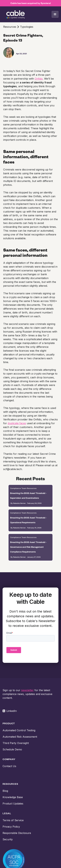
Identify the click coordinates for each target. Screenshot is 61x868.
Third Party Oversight (16, 743)
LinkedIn (12, 711)
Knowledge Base (13, 797)
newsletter (27, 690)
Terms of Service (13, 820)
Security (8, 839)
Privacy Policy (11, 827)
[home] (15, 14)
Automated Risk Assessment (20, 737)
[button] (55, 14)
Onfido (39, 79)
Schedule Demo (12, 749)
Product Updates (13, 804)
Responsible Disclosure (17, 833)
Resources (10, 27)
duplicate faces (17, 423)
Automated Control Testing (19, 730)
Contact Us (9, 766)
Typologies (27, 27)
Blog (5, 791)
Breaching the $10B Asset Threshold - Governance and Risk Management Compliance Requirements (28, 547)
